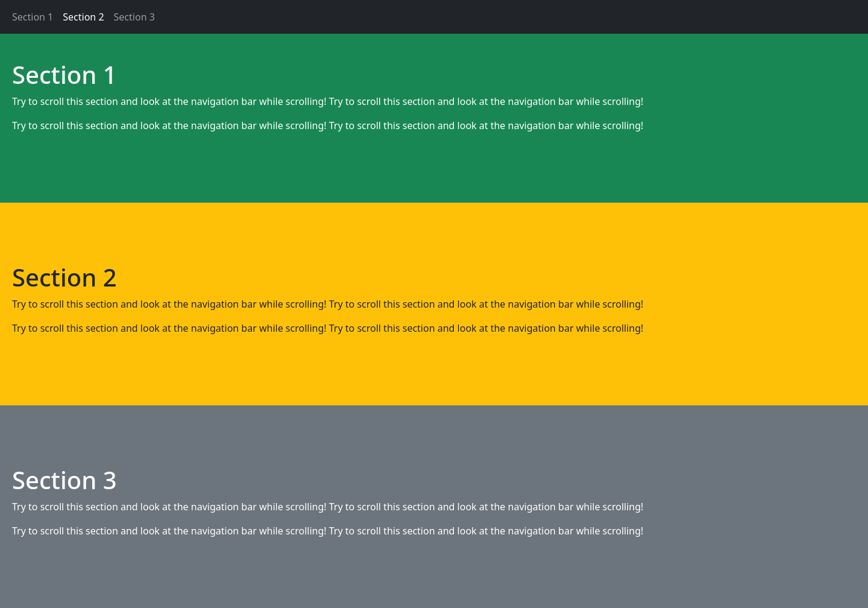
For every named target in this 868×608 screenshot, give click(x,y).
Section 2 (83, 17)
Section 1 (33, 17)
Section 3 (134, 17)
